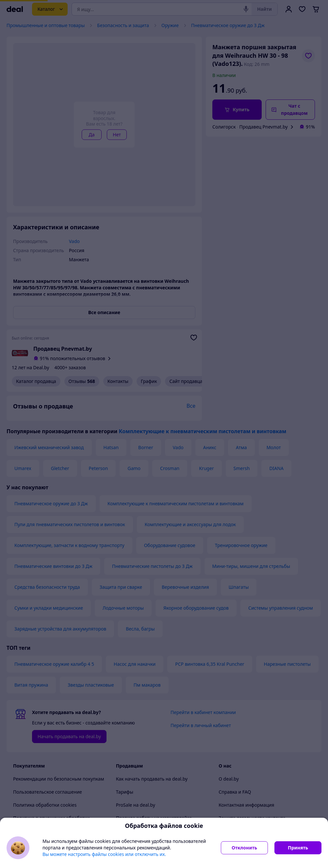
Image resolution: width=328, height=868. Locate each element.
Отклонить (244, 848)
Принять (298, 848)
